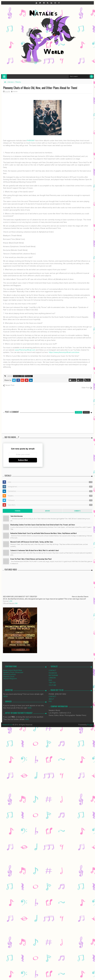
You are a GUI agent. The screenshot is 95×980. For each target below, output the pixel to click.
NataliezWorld (7, 722)
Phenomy (28, 376)
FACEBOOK (53, 670)
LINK (11, 599)
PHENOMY (31, 141)
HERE (5, 694)
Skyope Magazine (10, 676)
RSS (50, 678)
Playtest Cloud (9, 674)
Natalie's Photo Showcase (13, 670)
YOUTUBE (52, 683)
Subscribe (23, 458)
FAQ (50, 699)
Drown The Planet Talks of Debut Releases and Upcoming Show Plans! (31, 556)
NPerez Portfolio (9, 672)
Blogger (90, 722)
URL (87, 380)
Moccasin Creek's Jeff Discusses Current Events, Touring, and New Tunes (32, 539)
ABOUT (51, 696)
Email (72, 380)
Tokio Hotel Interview (16, 514)
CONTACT (52, 668)
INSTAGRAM (53, 673)
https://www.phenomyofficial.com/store (64, 352)
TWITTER (52, 680)
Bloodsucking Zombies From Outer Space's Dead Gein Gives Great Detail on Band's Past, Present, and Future (43, 522)
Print (80, 380)
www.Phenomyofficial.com (25, 350)
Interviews (17, 376)
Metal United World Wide (13, 668)
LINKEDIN (52, 675)
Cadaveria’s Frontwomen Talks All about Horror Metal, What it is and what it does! (35, 548)
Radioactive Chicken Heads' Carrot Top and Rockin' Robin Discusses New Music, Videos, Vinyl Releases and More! (43, 531)
